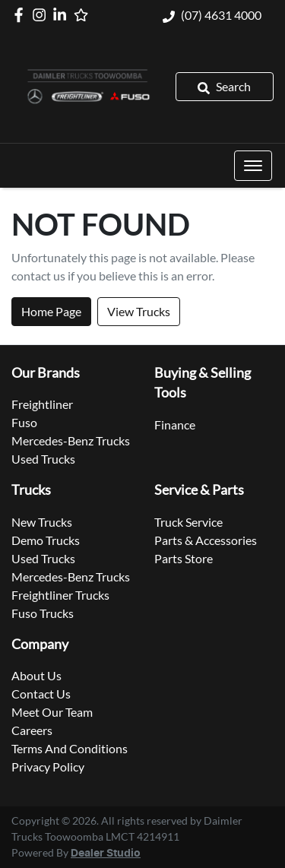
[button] (253, 166)
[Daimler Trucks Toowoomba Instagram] (42, 15)
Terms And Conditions (70, 748)
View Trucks (139, 311)
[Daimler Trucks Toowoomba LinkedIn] (63, 15)
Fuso (24, 422)
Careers (32, 730)
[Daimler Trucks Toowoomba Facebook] (22, 15)
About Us (36, 675)
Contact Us (41, 694)
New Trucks (42, 522)
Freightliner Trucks (60, 595)
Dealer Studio (106, 854)
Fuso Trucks (43, 613)
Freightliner (42, 404)
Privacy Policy (48, 767)
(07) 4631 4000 (221, 15)
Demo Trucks (46, 540)
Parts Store (184, 558)
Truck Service (188, 522)
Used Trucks (43, 459)
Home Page (51, 311)
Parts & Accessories (206, 540)
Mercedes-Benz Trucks (71, 440)
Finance (175, 424)
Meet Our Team (52, 712)
